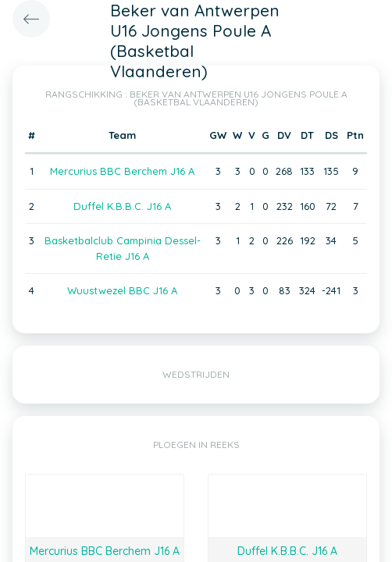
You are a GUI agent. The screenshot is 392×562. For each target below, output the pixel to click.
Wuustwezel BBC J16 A (122, 290)
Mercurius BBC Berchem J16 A (122, 171)
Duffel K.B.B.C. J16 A (122, 206)
